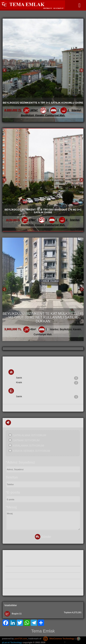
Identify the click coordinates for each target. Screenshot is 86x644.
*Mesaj (11, 507)
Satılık (47, 378)
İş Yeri (15, 391)
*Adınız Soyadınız (20, 462)
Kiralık (47, 383)
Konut (15, 372)
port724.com (21, 639)
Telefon (12, 477)
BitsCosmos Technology (59, 639)
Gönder (43, 537)
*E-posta (13, 492)
